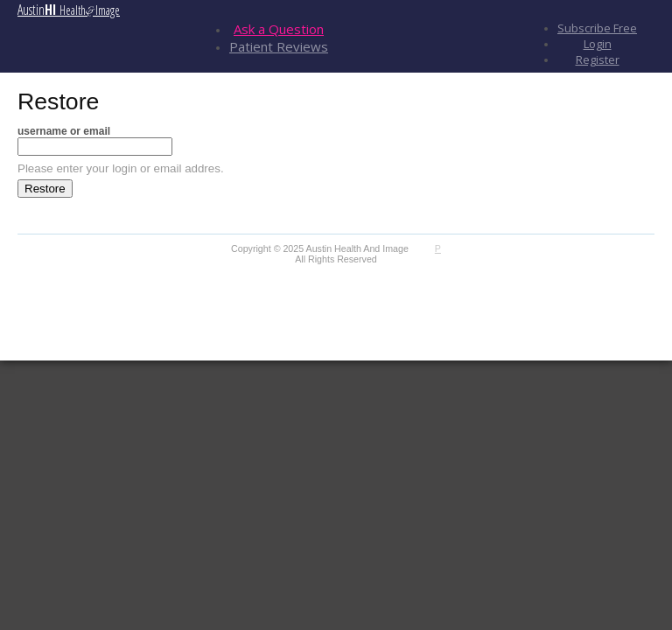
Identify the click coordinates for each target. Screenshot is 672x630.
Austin (69, 10)
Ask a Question (279, 29)
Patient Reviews (279, 46)
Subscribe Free (597, 28)
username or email (64, 131)
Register (598, 59)
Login (598, 44)
